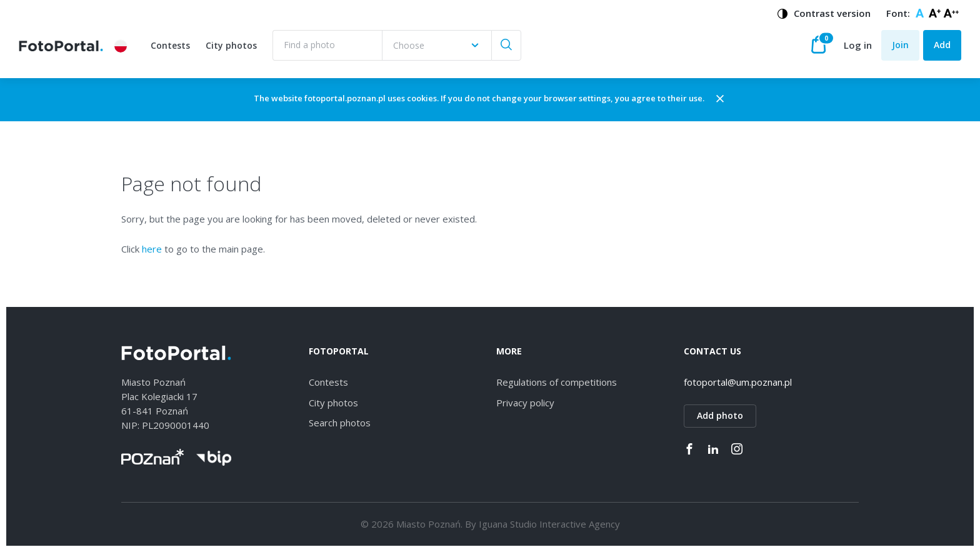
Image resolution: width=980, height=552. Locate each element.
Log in (858, 45)
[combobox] (437, 45)
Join (900, 45)
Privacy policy (525, 403)
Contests (170, 45)
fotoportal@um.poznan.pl (738, 382)
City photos (231, 45)
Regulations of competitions (557, 382)
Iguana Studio (508, 524)
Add (942, 45)
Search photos (340, 423)
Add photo (720, 415)
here (152, 249)
